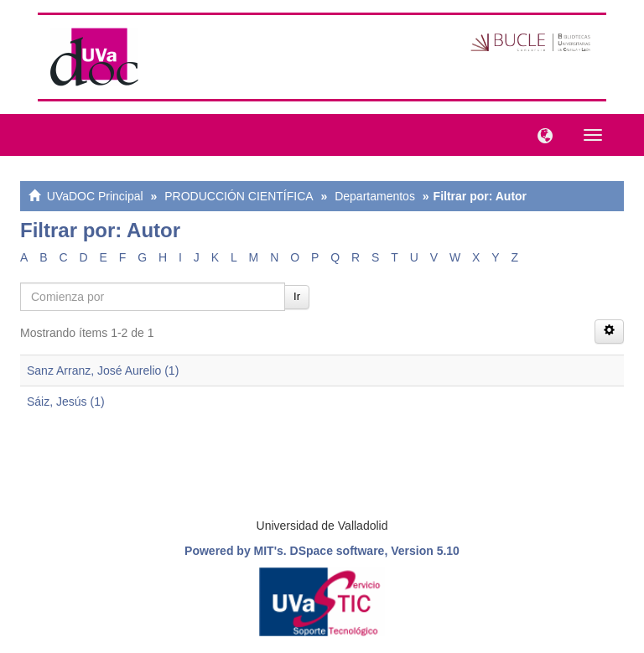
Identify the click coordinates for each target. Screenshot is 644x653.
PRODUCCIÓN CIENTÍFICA (239, 196)
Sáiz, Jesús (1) (66, 402)
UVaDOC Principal (95, 196)
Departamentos (375, 196)
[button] (541, 134)
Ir (297, 296)
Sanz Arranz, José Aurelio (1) (103, 371)
